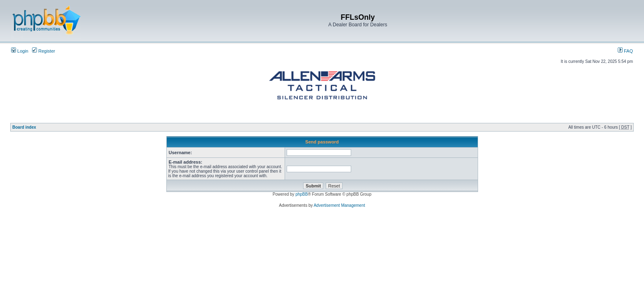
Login (20, 51)
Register (44, 51)
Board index (24, 127)
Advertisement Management (339, 205)
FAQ (625, 51)
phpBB (301, 194)
